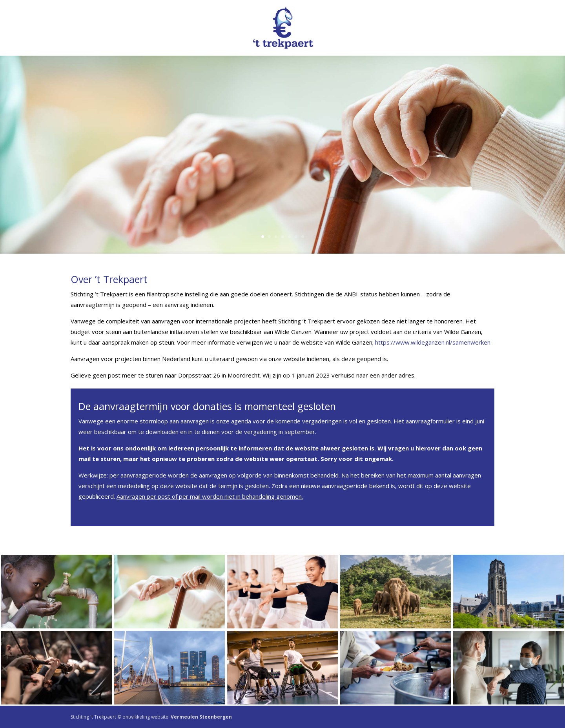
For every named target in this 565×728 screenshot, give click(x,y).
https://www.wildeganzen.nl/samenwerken (433, 342)
